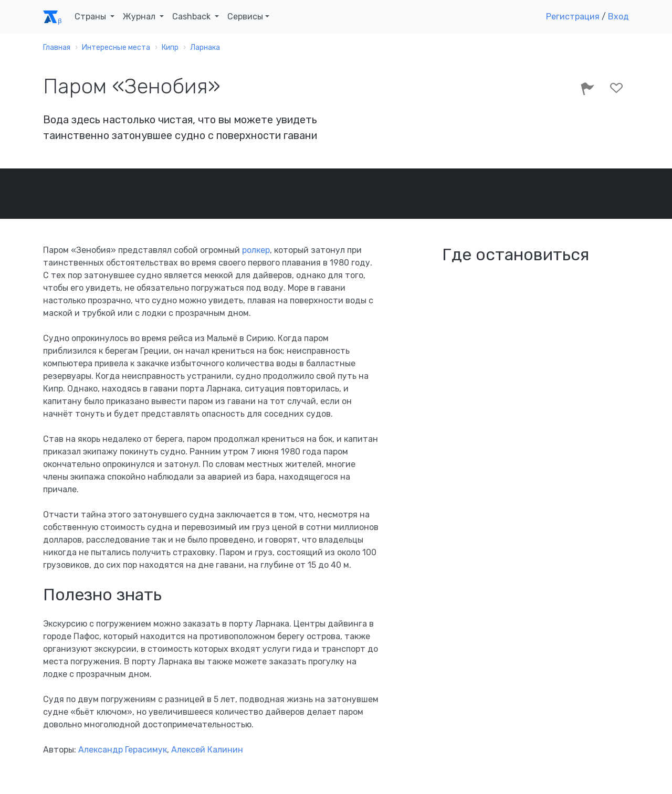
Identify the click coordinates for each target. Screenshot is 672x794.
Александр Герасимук (123, 750)
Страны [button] (91, 17)
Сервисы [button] (245, 17)
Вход (618, 17)
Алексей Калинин (207, 750)
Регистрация (573, 17)
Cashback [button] (192, 17)
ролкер (256, 250)
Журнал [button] (140, 17)
